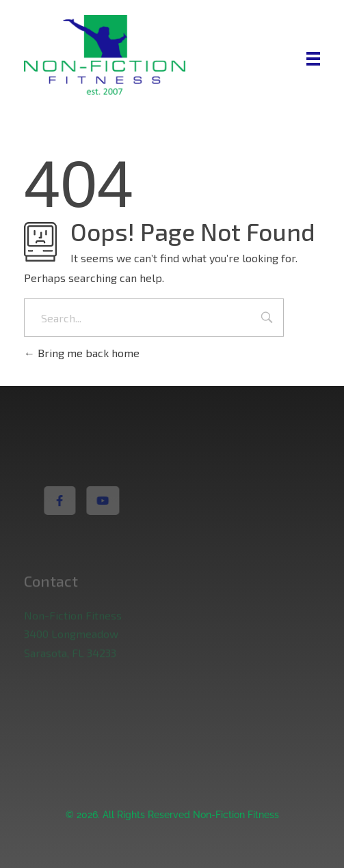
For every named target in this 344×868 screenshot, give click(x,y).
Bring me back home (82, 353)
